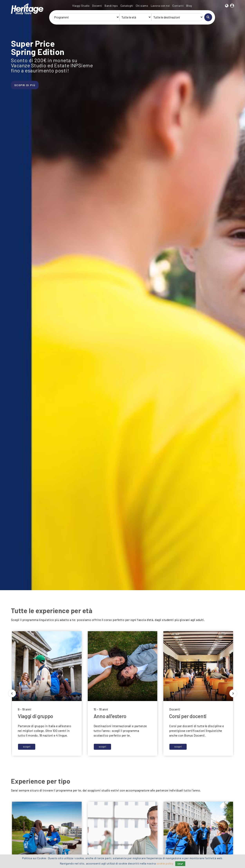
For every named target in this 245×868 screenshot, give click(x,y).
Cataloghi (127, 6)
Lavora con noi (160, 6)
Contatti (178, 6)
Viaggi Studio (81, 6)
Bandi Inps (111, 6)
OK (180, 864)
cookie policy (165, 863)
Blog (189, 6)
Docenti (97, 6)
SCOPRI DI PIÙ (25, 86)
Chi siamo (142, 6)
